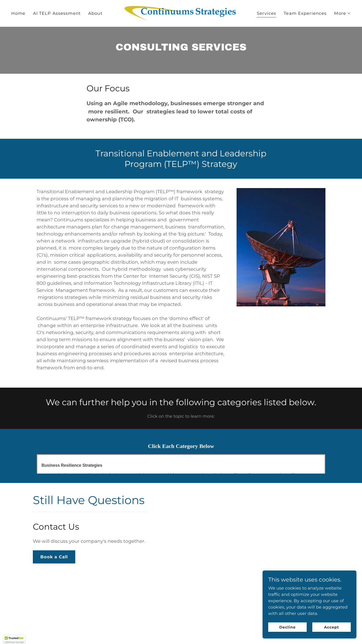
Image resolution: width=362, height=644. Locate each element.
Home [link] (18, 13)
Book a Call (54, 557)
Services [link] (266, 13)
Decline (287, 637)
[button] (342, 13)
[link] (181, 13)
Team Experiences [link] (305, 13)
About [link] (95, 13)
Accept (332, 637)
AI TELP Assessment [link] (57, 13)
